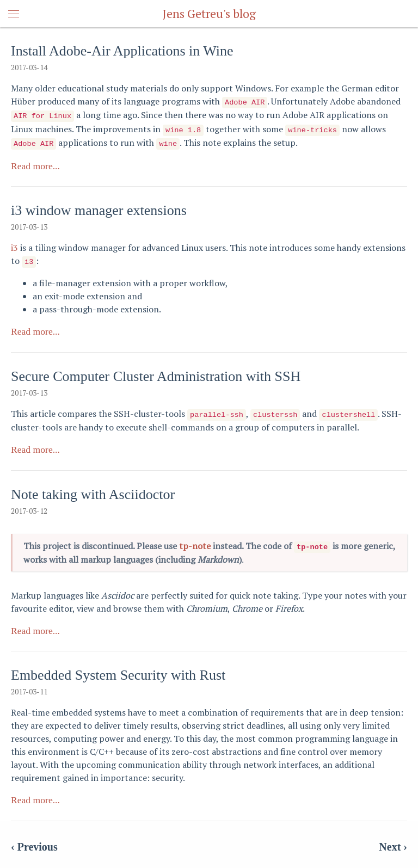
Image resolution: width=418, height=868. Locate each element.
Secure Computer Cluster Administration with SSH (156, 373)
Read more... (35, 163)
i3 (14, 244)
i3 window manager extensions (99, 207)
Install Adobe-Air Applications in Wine (122, 51)
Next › (393, 841)
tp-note (195, 541)
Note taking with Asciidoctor (93, 490)
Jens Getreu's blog (209, 13)
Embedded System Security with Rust (118, 670)
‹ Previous (34, 841)
